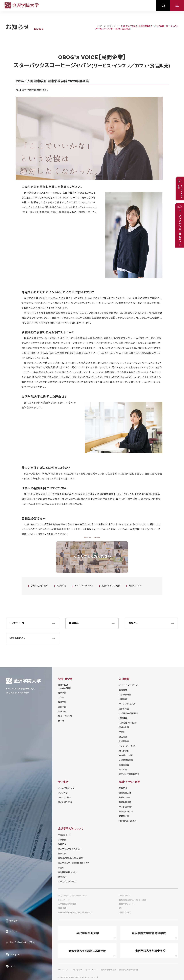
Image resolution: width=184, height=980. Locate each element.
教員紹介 (62, 844)
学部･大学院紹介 (39, 586)
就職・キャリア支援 (111, 586)
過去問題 (123, 737)
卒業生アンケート (126, 904)
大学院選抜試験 (126, 760)
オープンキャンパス (84, 586)
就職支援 (123, 788)
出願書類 (123, 699)
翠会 (121, 908)
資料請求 (123, 690)
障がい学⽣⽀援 (65, 802)
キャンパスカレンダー (67, 788)
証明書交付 (124, 816)
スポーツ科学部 (65, 716)
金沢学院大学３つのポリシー (70, 849)
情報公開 (62, 854)
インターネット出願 (127, 746)
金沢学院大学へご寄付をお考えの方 (74, 863)
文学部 (61, 697)
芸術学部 (62, 707)
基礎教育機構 (125, 802)
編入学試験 (124, 751)
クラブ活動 (63, 793)
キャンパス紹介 (65, 797)
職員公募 (62, 908)
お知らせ (111, 26)
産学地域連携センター (68, 872)
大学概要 (62, 840)
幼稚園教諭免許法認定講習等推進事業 (75, 913)
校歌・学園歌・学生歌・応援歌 (71, 858)
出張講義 (123, 718)
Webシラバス (125, 896)
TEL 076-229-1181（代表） (17, 693)
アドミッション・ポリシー (129, 685)
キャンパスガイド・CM (67, 882)
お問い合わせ (77, 970)
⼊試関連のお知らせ (128, 723)
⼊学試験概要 (125, 695)
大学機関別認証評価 (67, 904)
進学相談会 (124, 709)
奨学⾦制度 (124, 727)
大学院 (61, 721)
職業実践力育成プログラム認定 (133, 900)
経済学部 (62, 693)
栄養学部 (62, 712)
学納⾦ (122, 732)
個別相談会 (124, 765)
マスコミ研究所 (126, 807)
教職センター (135, 586)
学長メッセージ (65, 835)
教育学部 (62, 702)
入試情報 (61, 586)
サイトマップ (63, 970)
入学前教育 (124, 741)
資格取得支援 (125, 793)
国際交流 (62, 877)
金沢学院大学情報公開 (129, 970)
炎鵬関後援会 (125, 913)
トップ (99, 26)
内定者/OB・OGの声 (128, 821)
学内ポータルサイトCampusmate (73, 896)
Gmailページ (64, 900)
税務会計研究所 (126, 812)
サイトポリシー (91, 970)
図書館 (61, 868)
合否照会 (123, 770)
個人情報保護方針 (108, 970)
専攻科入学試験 (126, 755)
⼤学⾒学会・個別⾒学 (128, 713)
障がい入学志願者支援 (129, 774)
